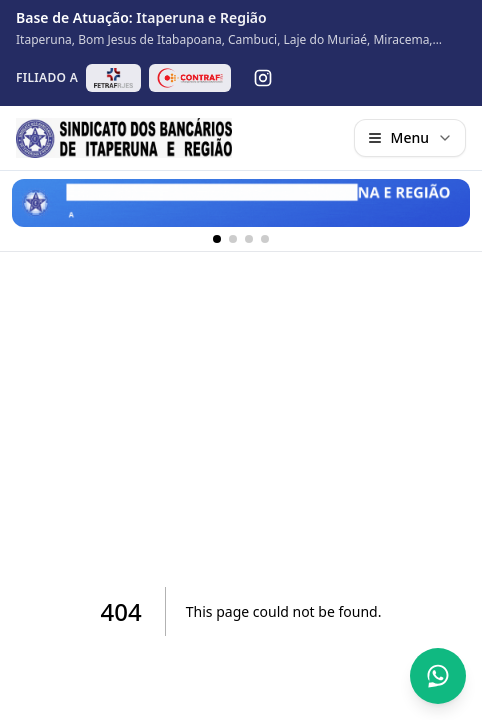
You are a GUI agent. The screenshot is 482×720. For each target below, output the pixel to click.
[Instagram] (263, 78)
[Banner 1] (217, 239)
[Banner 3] (249, 239)
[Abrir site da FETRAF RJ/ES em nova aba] (113, 78)
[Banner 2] (233, 239)
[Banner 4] (265, 239)
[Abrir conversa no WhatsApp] (438, 676)
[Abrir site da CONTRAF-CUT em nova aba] (190, 78)
